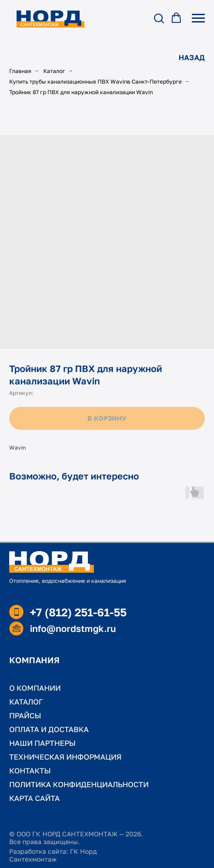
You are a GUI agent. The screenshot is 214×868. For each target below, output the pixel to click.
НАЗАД (192, 57)
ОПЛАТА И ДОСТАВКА (49, 729)
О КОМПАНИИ (35, 688)
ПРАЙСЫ (25, 716)
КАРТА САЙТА (35, 798)
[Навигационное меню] (198, 18)
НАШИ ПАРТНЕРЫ (42, 743)
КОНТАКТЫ (30, 771)
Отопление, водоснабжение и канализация (68, 581)
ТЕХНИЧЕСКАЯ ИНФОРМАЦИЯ (65, 757)
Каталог (54, 71)
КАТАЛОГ (26, 702)
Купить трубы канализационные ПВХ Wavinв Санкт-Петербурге (95, 82)
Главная (20, 71)
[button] (159, 18)
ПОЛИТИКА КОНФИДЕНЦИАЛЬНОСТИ (79, 784)
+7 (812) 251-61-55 (78, 612)
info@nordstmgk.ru (73, 628)
